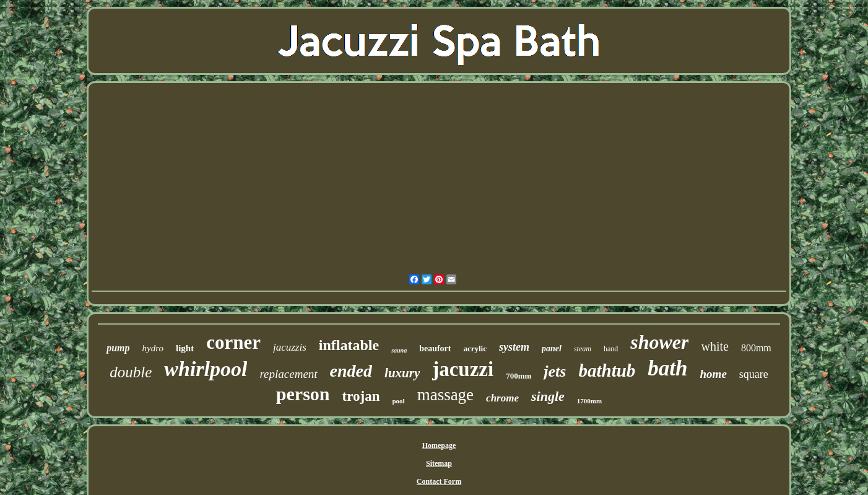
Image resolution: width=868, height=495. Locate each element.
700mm (519, 376)
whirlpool (206, 369)
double (131, 372)
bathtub (607, 370)
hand (611, 349)
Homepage (439, 445)
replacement (288, 374)
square (754, 374)
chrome (502, 398)
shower (659, 342)
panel (552, 348)
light (185, 348)
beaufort (435, 348)
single (548, 396)
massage (445, 395)
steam (583, 349)
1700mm (589, 401)
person (303, 394)
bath (667, 368)
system (514, 347)
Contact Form (439, 481)
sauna (399, 350)
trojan (361, 396)
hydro (153, 348)
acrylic (475, 348)
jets (555, 371)
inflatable (349, 345)
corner (233, 342)
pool (398, 401)
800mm (756, 348)
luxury (402, 373)
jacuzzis (290, 347)
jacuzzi (463, 369)
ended (351, 371)
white (714, 346)
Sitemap (439, 463)
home (714, 374)
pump (118, 348)
